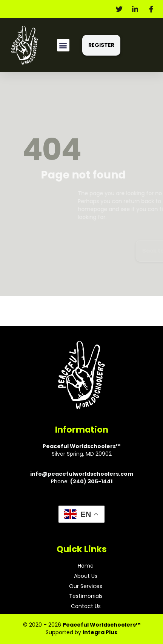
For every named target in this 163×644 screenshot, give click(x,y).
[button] (63, 45)
